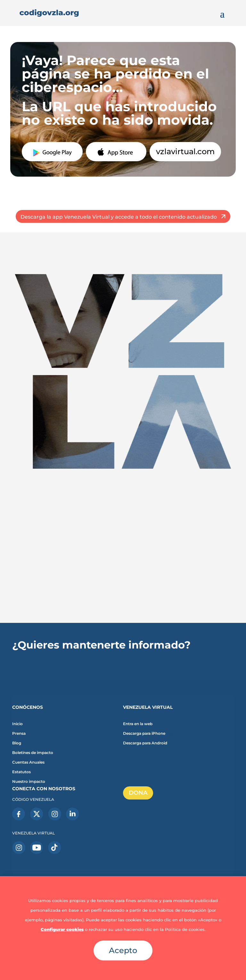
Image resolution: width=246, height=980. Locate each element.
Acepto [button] (123, 950)
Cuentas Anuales (28, 762)
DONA (138, 793)
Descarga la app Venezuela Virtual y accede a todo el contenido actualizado (119, 217)
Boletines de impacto (33, 753)
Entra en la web (138, 724)
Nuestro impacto (29, 782)
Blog (17, 743)
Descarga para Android (145, 743)
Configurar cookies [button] (62, 929)
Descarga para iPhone (144, 733)
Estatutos (21, 772)
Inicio (17, 724)
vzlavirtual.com (185, 151)
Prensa (19, 733)
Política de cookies (185, 929)
